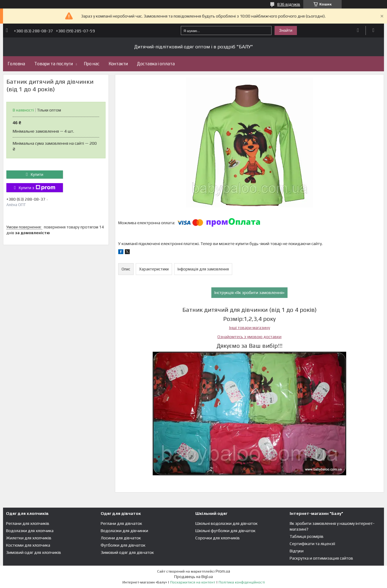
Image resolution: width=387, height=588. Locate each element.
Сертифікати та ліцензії (312, 544)
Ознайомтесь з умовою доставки (249, 337)
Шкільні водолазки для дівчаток (226, 523)
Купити (37, 174)
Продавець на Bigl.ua (193, 577)
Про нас (92, 64)
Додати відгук (358, 31)
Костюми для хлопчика (28, 545)
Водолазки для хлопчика (30, 531)
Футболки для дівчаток (123, 545)
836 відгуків (289, 4)
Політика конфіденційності (242, 582)
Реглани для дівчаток (121, 523)
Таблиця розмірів (307, 536)
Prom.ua (223, 571)
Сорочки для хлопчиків (218, 538)
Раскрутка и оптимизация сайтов (321, 558)
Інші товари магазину (250, 328)
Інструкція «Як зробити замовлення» (249, 292)
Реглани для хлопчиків (28, 523)
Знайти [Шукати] (286, 30)
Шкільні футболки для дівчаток (225, 531)
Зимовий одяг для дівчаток (127, 552)
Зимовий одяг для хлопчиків (34, 552)
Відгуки (297, 551)
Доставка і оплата (156, 64)
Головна (16, 64)
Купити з (37, 188)
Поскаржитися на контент (193, 582)
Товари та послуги (54, 64)
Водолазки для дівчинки (124, 531)
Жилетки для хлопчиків (29, 538)
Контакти (118, 64)
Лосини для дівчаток (121, 538)
